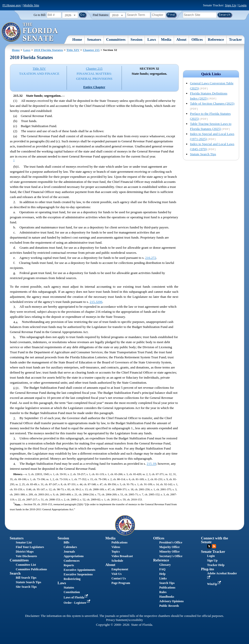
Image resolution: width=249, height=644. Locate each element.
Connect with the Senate (215, 540)
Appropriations (74, 556)
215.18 (151, 464)
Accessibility (136, 620)
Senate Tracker (213, 552)
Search (15, 573)
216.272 (151, 258)
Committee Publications (31, 569)
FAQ (162, 569)
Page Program (121, 583)
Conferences (72, 561)
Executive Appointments (79, 570)
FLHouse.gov (12, 5)
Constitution (72, 592)
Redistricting (72, 579)
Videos (116, 547)
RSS (214, 546)
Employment (120, 569)
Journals (69, 552)
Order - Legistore (77, 603)
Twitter (209, 546)
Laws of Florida (76, 597)
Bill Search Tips (26, 578)
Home (77, 40)
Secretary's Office (171, 556)
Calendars (70, 547)
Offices (197, 40)
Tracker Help (216, 565)
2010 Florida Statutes (49, 50)
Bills (66, 542)
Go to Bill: (40, 15)
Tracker (235, 40)
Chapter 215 (91, 50)
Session (136, 40)
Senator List (24, 542)
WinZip (215, 584)
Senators (94, 40)
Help (162, 574)
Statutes (69, 588)
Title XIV (73, 50)
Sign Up (231, 5)
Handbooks (167, 597)
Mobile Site (31, 5)
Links (163, 578)
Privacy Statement (117, 620)
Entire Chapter (94, 87)
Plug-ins (208, 569)
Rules (163, 592)
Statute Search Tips (203, 154)
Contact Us (119, 578)
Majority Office (169, 547)
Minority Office (169, 552)
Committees (116, 40)
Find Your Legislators (30, 547)
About (181, 40)
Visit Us (117, 574)
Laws (152, 40)
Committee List (26, 565)
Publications (119, 542)
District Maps (25, 552)
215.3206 (96, 302)
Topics (116, 552)
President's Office (171, 542)
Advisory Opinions (171, 601)
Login (242, 5)
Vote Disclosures (26, 556)
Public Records (169, 606)
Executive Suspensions (78, 574)
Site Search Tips (26, 587)
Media (166, 40)
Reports (69, 565)
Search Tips (167, 583)
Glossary (165, 565)
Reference (216, 40)
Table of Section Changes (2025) (212, 103)
